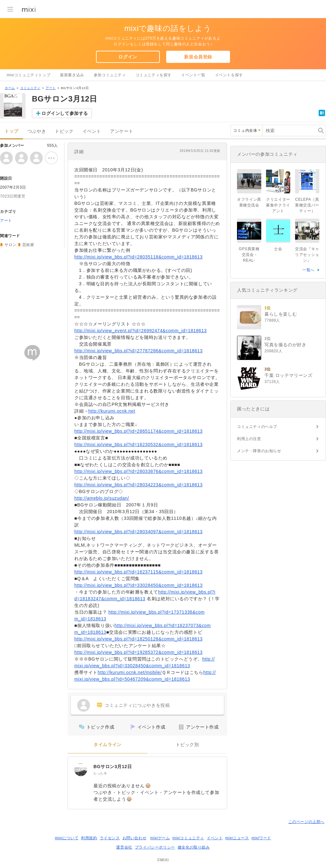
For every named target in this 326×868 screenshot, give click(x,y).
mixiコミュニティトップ (29, 75)
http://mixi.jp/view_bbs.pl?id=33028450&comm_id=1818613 (138, 585)
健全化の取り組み (194, 847)
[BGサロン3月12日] (81, 770)
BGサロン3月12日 (113, 767)
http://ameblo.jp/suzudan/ (102, 498)
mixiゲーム (160, 838)
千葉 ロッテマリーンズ (289, 375)
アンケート (122, 131)
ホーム (10, 88)
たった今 (100, 773)
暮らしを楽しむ (281, 314)
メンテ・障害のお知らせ (259, 451)
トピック (64, 131)
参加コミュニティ (110, 75)
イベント (92, 131)
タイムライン (107, 745)
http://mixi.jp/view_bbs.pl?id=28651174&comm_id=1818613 (138, 431)
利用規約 (89, 838)
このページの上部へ (306, 822)
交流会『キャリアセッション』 (307, 255)
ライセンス (110, 838)
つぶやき (37, 131)
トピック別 (187, 745)
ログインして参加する (65, 113)
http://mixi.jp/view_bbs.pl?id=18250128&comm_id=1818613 (138, 639)
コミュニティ (30, 88)
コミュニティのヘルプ (257, 427)
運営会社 (124, 847)
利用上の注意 (249, 439)
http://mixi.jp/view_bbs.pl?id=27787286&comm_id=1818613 (138, 351)
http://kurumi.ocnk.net (112, 411)
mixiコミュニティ (188, 838)
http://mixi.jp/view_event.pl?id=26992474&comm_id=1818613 (141, 331)
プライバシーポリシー (155, 847)
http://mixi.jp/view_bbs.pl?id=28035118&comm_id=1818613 (138, 257)
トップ (11, 131)
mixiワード (261, 838)
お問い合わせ (135, 838)
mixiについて (67, 838)
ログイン (128, 57)
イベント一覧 (193, 75)
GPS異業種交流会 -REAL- (249, 255)
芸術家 (28, 245)
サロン (11, 245)
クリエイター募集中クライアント (278, 205)
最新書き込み (72, 75)
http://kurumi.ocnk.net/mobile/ (130, 672)
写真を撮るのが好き (285, 345)
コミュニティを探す (154, 75)
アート (51, 88)
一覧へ (308, 270)
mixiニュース (237, 838)
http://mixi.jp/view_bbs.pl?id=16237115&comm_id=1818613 (138, 572)
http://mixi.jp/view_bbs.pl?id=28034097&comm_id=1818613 (138, 532)
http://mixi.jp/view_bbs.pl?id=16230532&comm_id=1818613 (138, 445)
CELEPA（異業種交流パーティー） (307, 205)
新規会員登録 (198, 57)
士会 (278, 249)
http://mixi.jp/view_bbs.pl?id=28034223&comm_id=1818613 (138, 485)
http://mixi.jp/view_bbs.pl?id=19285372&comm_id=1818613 (138, 652)
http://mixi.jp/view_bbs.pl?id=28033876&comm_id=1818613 (138, 471)
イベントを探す (229, 75)
